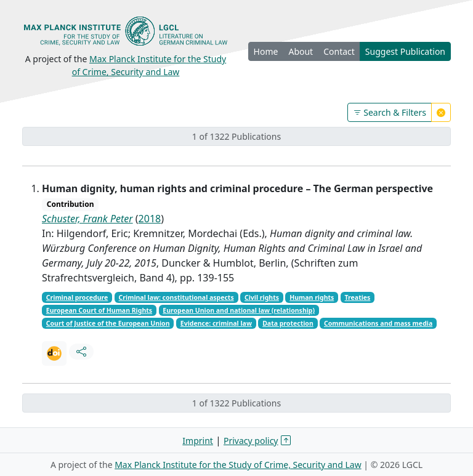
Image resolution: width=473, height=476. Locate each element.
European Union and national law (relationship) (239, 310)
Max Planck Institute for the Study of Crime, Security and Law (238, 465)
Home (266, 51)
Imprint (198, 441)
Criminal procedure (77, 297)
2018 (150, 219)
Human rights (312, 297)
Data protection (288, 323)
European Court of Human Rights (99, 310)
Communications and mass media (378, 323)
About (301, 51)
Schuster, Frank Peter (87, 219)
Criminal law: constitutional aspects (176, 297)
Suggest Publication (405, 51)
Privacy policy (251, 441)
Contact (339, 51)
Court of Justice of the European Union (108, 323)
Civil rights (262, 297)
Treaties (358, 297)
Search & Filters (390, 112)
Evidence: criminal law (216, 323)
